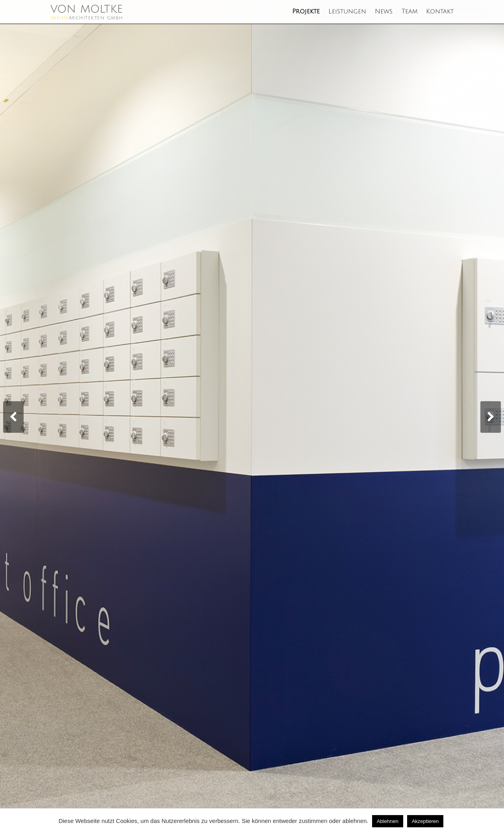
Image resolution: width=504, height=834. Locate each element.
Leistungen (347, 12)
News (384, 12)
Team (409, 12)
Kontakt (440, 12)
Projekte (306, 12)
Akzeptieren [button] (425, 821)
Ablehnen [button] (388, 821)
